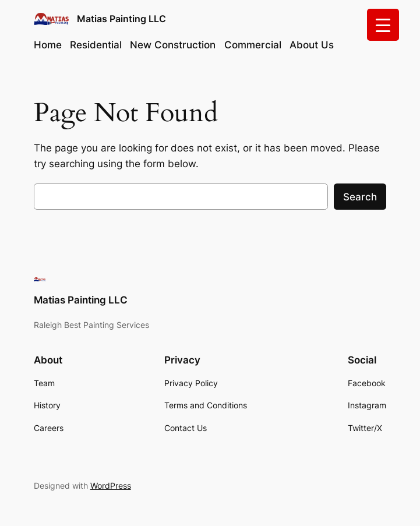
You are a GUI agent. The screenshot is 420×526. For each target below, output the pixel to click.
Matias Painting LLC (121, 19)
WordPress (111, 486)
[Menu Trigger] (383, 25)
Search (360, 197)
